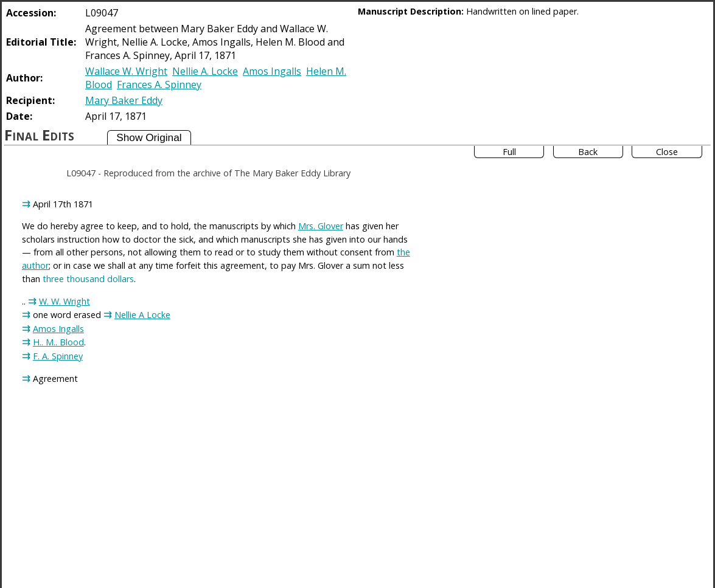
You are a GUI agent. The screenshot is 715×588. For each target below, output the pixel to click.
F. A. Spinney (58, 356)
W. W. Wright (65, 301)
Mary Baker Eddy (124, 100)
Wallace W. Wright (126, 71)
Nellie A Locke (142, 315)
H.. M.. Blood (58, 342)
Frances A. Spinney (159, 85)
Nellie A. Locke (205, 71)
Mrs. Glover (321, 226)
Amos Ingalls (272, 71)
